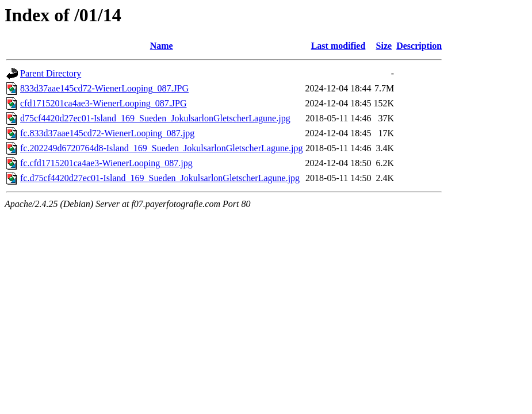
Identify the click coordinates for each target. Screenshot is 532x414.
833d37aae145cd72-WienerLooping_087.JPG (104, 88)
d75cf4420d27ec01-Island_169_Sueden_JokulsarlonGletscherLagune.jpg (155, 118)
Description (419, 46)
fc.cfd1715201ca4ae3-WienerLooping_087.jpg (106, 163)
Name (162, 46)
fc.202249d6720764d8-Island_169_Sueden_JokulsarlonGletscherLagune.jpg (161, 148)
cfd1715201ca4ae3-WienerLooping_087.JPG (104, 103)
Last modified (338, 46)
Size (384, 46)
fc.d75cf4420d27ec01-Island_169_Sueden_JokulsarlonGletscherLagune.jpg (160, 178)
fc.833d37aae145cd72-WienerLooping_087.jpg (107, 133)
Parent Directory (51, 73)
